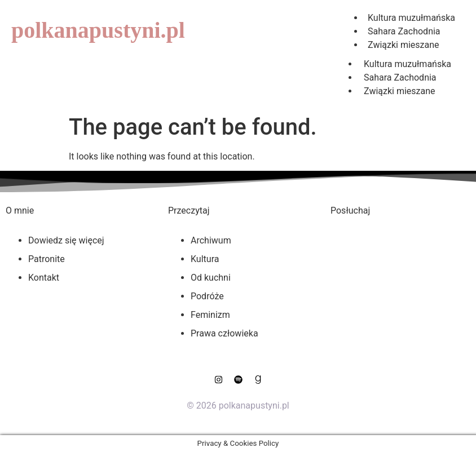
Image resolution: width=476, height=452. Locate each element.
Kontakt (44, 278)
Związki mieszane (404, 45)
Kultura (205, 259)
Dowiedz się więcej (66, 240)
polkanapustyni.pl (98, 30)
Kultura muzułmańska (407, 64)
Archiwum (211, 240)
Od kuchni (211, 278)
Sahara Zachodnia (400, 77)
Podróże (207, 296)
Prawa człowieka (224, 333)
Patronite (47, 259)
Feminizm (210, 315)
